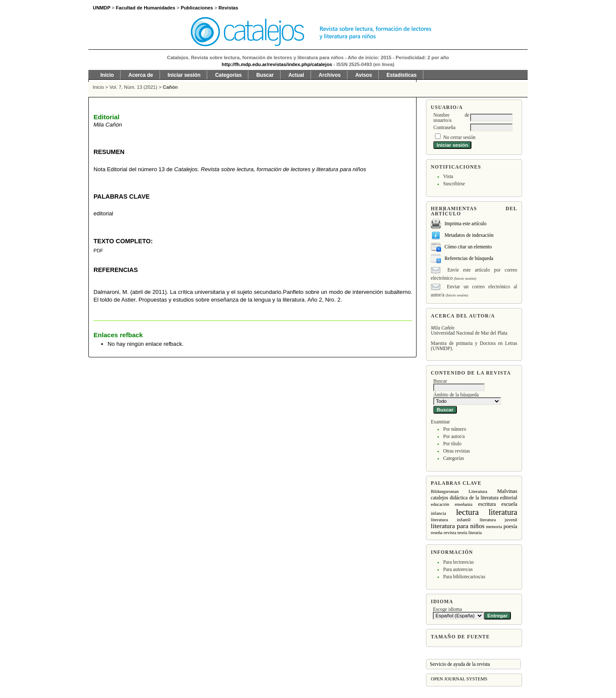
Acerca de (140, 75)
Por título (452, 444)
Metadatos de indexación (469, 235)
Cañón (171, 87)
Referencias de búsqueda (469, 258)
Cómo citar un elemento (468, 247)
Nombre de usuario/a (451, 118)
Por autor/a (454, 436)
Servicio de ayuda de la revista (460, 664)
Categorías (454, 458)
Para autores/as (458, 569)
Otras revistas (457, 451)
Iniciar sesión (184, 75)
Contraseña (444, 127)
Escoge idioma (447, 609)
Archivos (330, 75)
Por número (455, 429)
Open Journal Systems (459, 679)
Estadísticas (402, 75)
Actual (296, 75)
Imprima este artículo (465, 224)
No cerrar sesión (459, 137)
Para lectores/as (458, 562)
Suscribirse (454, 184)
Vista (448, 176)
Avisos (364, 75)
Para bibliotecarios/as (464, 577)
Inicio (107, 75)
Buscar (265, 75)
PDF (98, 251)
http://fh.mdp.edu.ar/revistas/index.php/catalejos (277, 64)
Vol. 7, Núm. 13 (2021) (133, 87)
